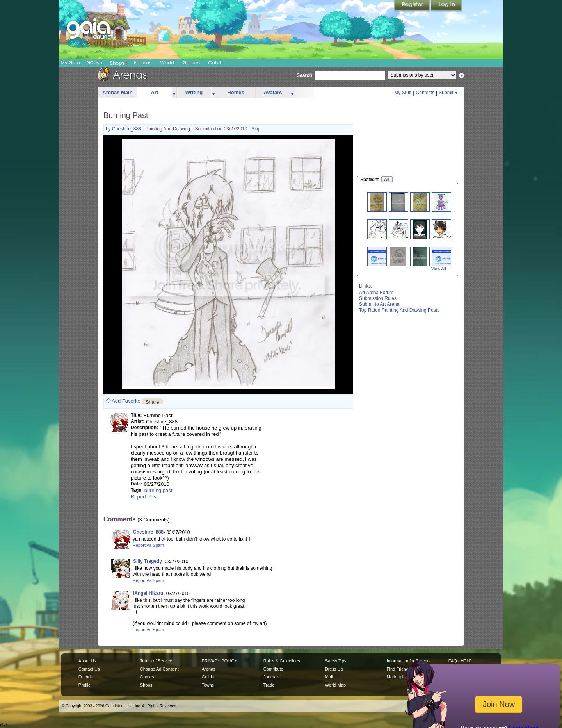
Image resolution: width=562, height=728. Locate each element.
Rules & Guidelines (282, 661)
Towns (208, 685)
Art (155, 92)
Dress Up (334, 669)
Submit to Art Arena (379, 304)
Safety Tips (336, 661)
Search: (305, 75)
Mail (329, 677)
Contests (425, 93)
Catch (216, 63)
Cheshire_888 (127, 129)
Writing (194, 92)
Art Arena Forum (376, 293)
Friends (86, 677)
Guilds (208, 677)
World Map (335, 685)
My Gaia (70, 63)
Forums (143, 63)
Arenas (209, 669)
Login (446, 6)
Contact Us (89, 669)
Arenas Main (117, 92)
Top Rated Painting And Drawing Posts (399, 310)
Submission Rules (378, 298)
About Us (87, 661)
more (174, 93)
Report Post (144, 497)
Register (413, 6)
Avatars (273, 92)
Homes (236, 92)
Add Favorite (126, 401)
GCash (95, 63)
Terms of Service (156, 661)
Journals (272, 677)
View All (439, 269)
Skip (256, 129)
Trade (269, 685)
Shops (119, 63)
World (167, 63)
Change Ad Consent (159, 669)
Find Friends (399, 669)
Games (191, 63)
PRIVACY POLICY (220, 661)
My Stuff (403, 93)
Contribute (273, 669)
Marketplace (398, 677)
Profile (84, 685)
